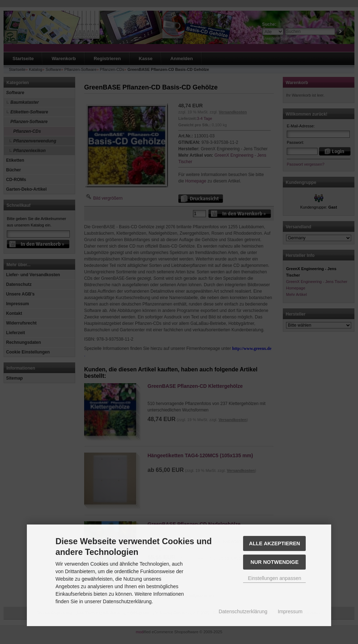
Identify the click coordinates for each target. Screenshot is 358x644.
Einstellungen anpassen (275, 578)
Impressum (290, 611)
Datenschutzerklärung (243, 611)
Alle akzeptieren (275, 543)
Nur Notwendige (275, 562)
